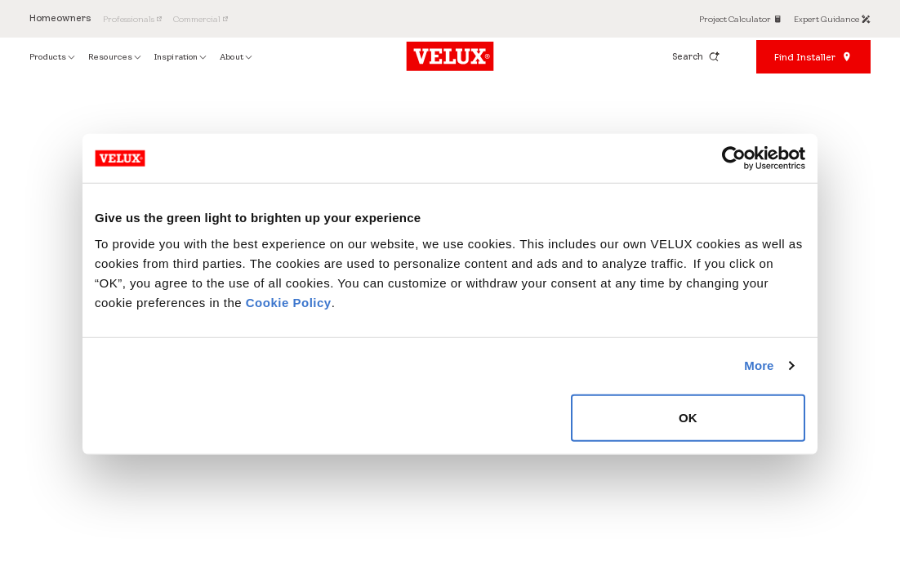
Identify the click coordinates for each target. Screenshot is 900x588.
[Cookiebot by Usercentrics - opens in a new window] (734, 158)
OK (688, 417)
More (759, 365)
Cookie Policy (289, 302)
